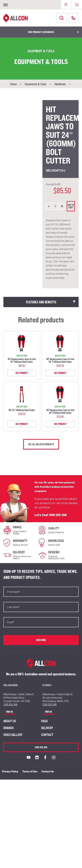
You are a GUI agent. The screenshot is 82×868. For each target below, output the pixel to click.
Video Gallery (13, 735)
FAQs (44, 721)
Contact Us (48, 771)
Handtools (60, 84)
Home (13, 84)
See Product (22, 373)
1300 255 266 (58, 515)
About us (10, 721)
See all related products (41, 444)
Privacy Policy (10, 771)
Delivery (47, 728)
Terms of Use (30, 771)
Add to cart (71, 206)
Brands (9, 728)
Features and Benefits (41, 302)
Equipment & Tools (36, 84)
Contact (47, 735)
